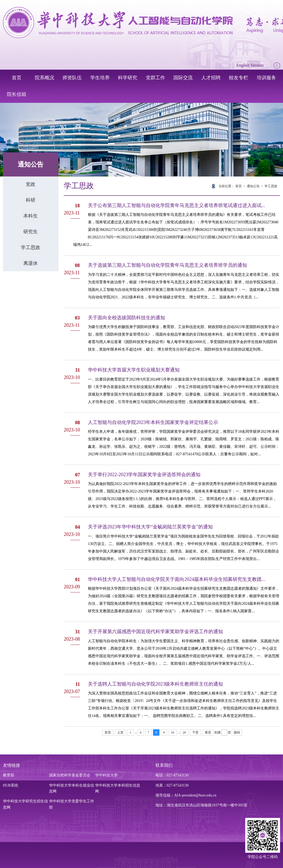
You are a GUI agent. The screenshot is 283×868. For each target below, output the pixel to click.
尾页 (208, 732)
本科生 (31, 216)
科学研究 (128, 78)
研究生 (31, 232)
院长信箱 (17, 94)
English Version (250, 65)
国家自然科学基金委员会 (70, 775)
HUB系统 (11, 785)
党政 (31, 184)
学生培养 (100, 78)
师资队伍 (72, 78)
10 (173, 732)
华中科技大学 (106, 775)
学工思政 (31, 247)
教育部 (9, 775)
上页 (120, 732)
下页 (195, 732)
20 (184, 732)
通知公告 (253, 186)
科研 (31, 200)
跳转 (237, 732)
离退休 (31, 263)
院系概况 (44, 78)
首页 (17, 78)
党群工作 (155, 78)
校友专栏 (239, 78)
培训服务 (266, 78)
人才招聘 (211, 78)
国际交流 (183, 78)
